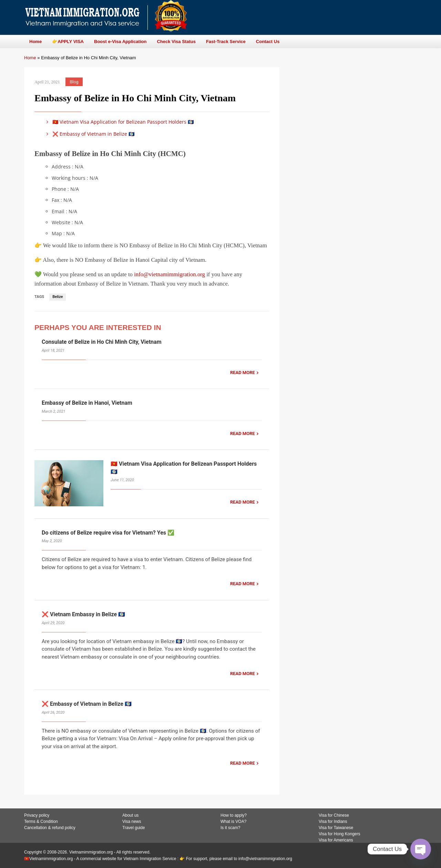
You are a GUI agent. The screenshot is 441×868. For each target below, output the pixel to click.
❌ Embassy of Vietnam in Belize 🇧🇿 (89, 134)
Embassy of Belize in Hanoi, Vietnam (87, 403)
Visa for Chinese (334, 815)
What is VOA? (233, 821)
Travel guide (134, 828)
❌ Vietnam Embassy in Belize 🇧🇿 (83, 614)
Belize (58, 297)
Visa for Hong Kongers (340, 834)
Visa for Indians (333, 821)
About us (130, 815)
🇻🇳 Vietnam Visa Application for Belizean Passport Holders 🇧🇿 (119, 122)
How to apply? (234, 815)
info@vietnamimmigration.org (170, 274)
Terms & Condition (41, 821)
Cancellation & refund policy (50, 828)
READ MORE (243, 373)
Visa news (132, 821)
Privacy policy (37, 815)
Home (30, 58)
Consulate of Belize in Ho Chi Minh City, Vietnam (102, 342)
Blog (74, 82)
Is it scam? (230, 828)
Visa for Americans (336, 840)
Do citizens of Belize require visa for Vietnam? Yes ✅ (108, 533)
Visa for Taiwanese (336, 828)
